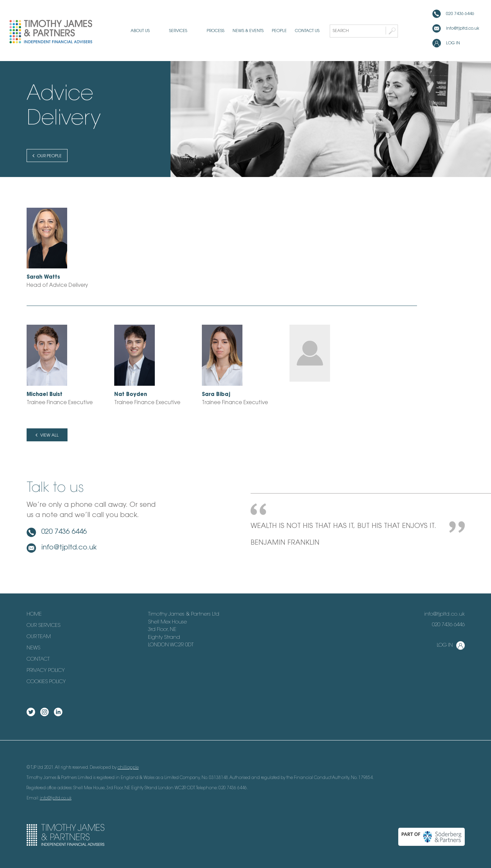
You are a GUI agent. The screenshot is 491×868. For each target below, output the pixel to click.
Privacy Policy (46, 671)
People (268, 31)
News (33, 648)
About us (151, 31)
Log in (453, 43)
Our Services (43, 626)
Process (204, 31)
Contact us (296, 31)
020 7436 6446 (460, 14)
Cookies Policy (46, 682)
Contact (38, 659)
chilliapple (128, 768)
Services (178, 31)
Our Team (39, 637)
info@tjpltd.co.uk (463, 29)
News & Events (237, 31)
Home (34, 614)
